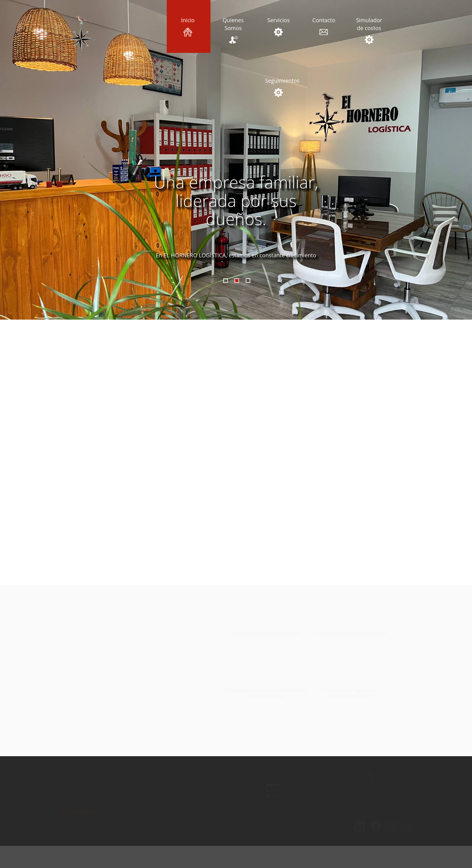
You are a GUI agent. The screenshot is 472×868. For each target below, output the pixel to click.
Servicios (279, 26)
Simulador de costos (369, 30)
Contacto (324, 26)
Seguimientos (279, 87)
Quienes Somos (233, 30)
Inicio (188, 26)
